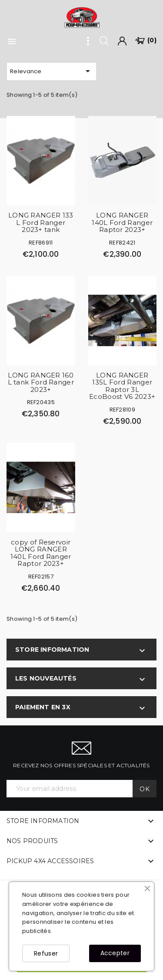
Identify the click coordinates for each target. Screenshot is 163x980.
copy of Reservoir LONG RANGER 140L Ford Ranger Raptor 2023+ (41, 553)
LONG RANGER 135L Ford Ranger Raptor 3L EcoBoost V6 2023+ (122, 386)
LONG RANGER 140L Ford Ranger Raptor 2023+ (122, 222)
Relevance (52, 71)
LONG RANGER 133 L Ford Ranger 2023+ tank (41, 222)
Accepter (115, 953)
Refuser (46, 953)
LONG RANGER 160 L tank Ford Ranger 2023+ (41, 382)
